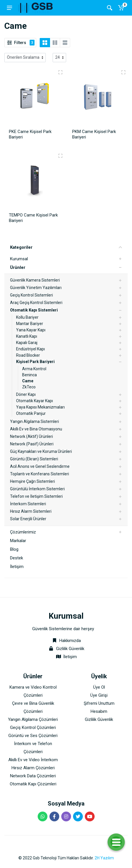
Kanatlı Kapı (27, 336)
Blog (14, 549)
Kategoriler (66, 247)
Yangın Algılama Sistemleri (35, 421)
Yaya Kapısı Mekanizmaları (40, 407)
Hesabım (99, 711)
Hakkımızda (66, 641)
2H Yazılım (104, 858)
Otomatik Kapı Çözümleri (33, 784)
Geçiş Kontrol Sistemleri (31, 295)
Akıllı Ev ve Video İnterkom (33, 760)
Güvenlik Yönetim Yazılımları (36, 288)
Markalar (18, 541)
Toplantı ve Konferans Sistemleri (40, 474)
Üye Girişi (99, 695)
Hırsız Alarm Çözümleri (33, 768)
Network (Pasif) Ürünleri (32, 444)
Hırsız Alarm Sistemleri (31, 511)
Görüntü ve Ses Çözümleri (33, 736)
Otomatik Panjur (31, 413)
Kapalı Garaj (27, 343)
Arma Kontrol (34, 369)
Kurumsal (19, 259)
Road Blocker (28, 355)
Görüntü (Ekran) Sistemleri (34, 459)
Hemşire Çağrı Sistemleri (32, 481)
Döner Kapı (26, 394)
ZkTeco (29, 387)
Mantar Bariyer (30, 324)
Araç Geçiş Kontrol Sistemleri (36, 303)
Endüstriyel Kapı (30, 349)
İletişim (17, 567)
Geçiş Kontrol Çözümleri (33, 728)
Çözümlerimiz (23, 532)
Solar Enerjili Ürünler (28, 519)
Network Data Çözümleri (33, 776)
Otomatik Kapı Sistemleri (34, 310)
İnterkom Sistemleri (28, 504)
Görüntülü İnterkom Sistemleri (37, 489)
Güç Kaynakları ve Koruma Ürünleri (41, 451)
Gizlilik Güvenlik (70, 649)
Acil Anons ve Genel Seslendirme (40, 466)
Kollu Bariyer (27, 317)
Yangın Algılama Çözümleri (33, 719)
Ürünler (18, 267)
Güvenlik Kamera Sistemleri (35, 280)
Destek (17, 558)
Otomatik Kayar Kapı (35, 401)
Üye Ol (99, 687)
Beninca (29, 375)
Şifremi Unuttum (99, 703)
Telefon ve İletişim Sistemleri (36, 496)
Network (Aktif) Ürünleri (31, 436)
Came (28, 381)
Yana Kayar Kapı (31, 330)
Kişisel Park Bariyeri (35, 362)
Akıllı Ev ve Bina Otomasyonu (36, 429)
